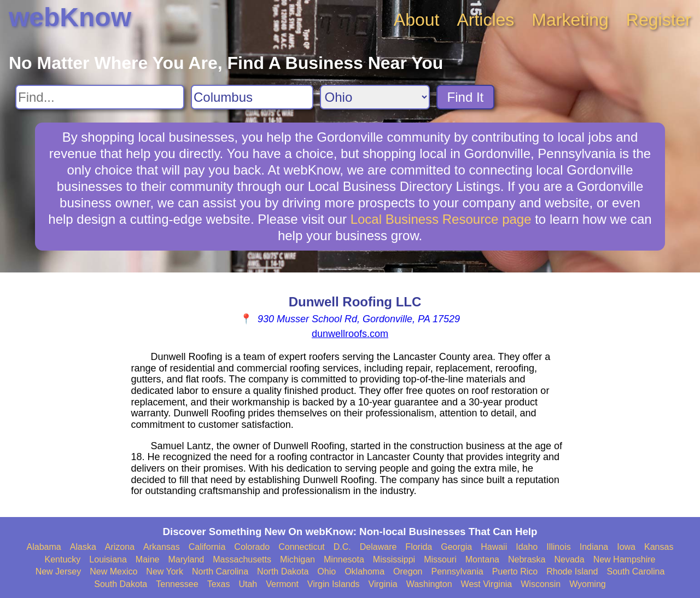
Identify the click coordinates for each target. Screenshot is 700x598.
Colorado (252, 547)
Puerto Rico (515, 571)
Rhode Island (572, 571)
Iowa (626, 547)
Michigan (297, 559)
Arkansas (162, 547)
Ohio (326, 571)
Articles (485, 20)
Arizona (120, 547)
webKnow (70, 17)
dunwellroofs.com (350, 334)
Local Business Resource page (441, 219)
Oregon (408, 571)
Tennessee (177, 584)
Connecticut (302, 547)
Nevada (569, 559)
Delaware (378, 547)
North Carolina (220, 571)
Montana (482, 559)
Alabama (44, 547)
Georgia (456, 547)
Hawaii (494, 547)
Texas (219, 584)
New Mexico (113, 571)
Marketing (570, 20)
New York (165, 571)
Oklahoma (364, 571)
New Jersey (59, 571)
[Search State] (375, 97)
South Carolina (636, 571)
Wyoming (588, 584)
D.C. (342, 547)
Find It (466, 97)
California (207, 547)
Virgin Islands (334, 584)
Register (659, 20)
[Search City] (252, 97)
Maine (148, 559)
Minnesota (344, 559)
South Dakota (121, 584)
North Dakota (283, 571)
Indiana (594, 547)
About (417, 20)
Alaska (83, 547)
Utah (248, 584)
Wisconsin (541, 584)
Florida (419, 547)
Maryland (186, 559)
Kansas (659, 547)
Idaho (527, 547)
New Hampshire (625, 559)
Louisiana (108, 559)
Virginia (383, 584)
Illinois (558, 547)
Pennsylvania (457, 571)
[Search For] (100, 97)
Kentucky (63, 559)
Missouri (440, 559)
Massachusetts (242, 559)
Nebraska (527, 559)
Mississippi (394, 559)
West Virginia (487, 584)
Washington (429, 584)
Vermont (282, 584)
